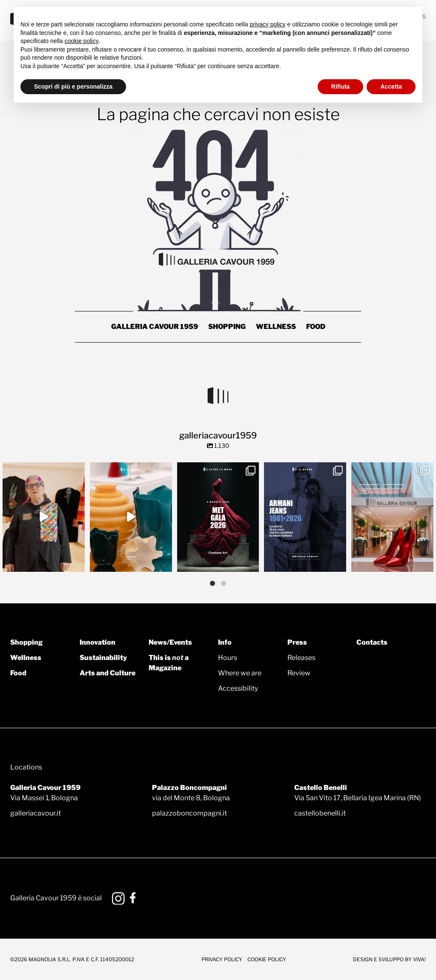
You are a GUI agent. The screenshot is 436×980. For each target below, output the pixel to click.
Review (299, 673)
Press (297, 642)
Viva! (419, 959)
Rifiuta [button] (341, 86)
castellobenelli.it (320, 813)
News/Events (170, 642)
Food (316, 327)
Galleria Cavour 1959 (155, 327)
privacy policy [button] (268, 24)
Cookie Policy (267, 959)
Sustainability (103, 658)
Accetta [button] (391, 86)
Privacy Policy (222, 959)
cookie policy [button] (82, 41)
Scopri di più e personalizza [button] (73, 86)
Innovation (98, 642)
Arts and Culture (108, 673)
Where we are (240, 673)
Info (225, 642)
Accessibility (238, 688)
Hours (228, 658)
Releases (301, 658)
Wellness (276, 327)
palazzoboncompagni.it (189, 813)
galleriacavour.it (36, 813)
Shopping (227, 327)
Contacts (372, 642)
